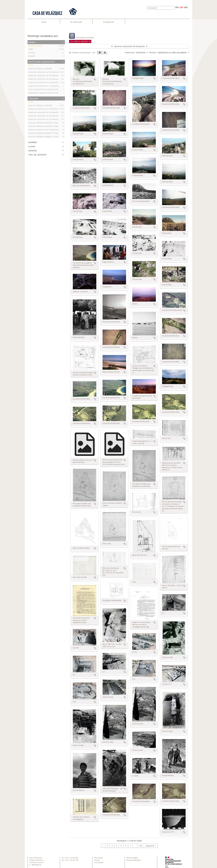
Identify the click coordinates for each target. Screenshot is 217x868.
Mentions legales (132, 858)
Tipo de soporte (37, 155)
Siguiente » (151, 846)
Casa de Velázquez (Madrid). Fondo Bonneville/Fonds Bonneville (55, 137)
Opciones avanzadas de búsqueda (129, 46)
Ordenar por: (130, 53)
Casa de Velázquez (36, 858)
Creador (33, 98)
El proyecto (109, 22)
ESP (182, 7)
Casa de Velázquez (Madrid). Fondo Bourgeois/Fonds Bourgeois (55, 133)
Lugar (32, 146)
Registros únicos (35, 46)
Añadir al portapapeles (95, 79)
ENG (186, 7)
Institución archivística (42, 62)
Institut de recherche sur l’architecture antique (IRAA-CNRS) (53, 130)
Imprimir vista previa (80, 53)
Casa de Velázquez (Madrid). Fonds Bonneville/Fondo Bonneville (55, 123)
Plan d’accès (98, 858)
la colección (76, 22)
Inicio (44, 22)
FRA (177, 7)
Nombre (33, 142)
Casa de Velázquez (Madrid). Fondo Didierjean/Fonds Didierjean (55, 127)
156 (141, 846)
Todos (31, 66)
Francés (32, 53)
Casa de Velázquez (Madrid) (40, 69)
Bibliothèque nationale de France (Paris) (45, 93)
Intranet (97, 860)
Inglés (31, 50)
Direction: (153, 53)
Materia (33, 150)
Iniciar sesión (99, 862)
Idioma (32, 42)
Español (32, 57)
